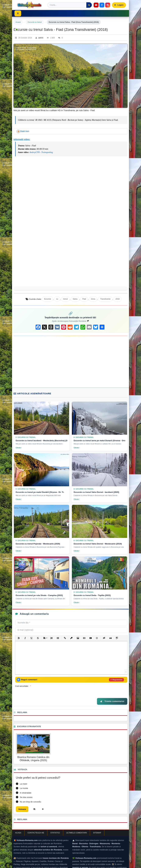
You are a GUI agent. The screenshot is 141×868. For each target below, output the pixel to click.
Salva (75, 299)
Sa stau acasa (26, 790)
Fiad (84, 299)
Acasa (18, 826)
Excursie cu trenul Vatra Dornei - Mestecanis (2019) (98, 544)
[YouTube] (96, 5)
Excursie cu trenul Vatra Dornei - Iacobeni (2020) (96, 492)
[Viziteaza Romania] (30, 5)
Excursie (48, 299)
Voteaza (23, 802)
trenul (65, 299)
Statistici (55, 826)
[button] (19, 630)
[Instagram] (108, 5)
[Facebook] (102, 5)
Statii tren (25, 131)
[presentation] (69, 681)
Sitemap (97, 826)
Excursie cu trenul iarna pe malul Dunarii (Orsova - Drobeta (100, 441)
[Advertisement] (70, 362)
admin (41, 38)
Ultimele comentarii (77, 826)
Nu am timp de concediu (30, 794)
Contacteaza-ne (36, 826)
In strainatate (26, 785)
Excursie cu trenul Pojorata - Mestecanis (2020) (38, 544)
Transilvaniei (105, 299)
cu (57, 299)
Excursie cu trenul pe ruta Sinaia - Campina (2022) (39, 595)
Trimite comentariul (112, 694)
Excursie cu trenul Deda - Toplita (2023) (92, 595)
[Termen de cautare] (70, 5)
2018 (117, 299)
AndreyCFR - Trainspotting (41, 152)
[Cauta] (89, 5)
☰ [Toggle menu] (19, 13)
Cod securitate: (22, 679)
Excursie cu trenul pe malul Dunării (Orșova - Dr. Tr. (40, 492)
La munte (24, 781)
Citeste (19, 448)
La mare (23, 776)
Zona (93, 299)
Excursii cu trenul (35, 22)
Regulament (114, 672)
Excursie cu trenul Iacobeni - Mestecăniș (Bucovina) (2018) (41, 441)
